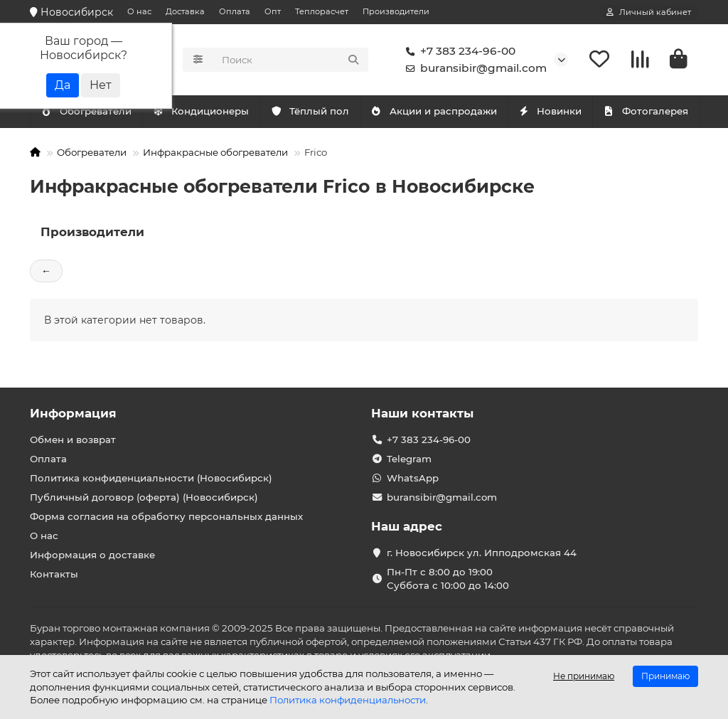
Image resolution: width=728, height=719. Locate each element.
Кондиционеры (89, 111)
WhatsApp (413, 478)
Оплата (235, 11)
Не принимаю (584, 676)
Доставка (185, 11)
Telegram (409, 459)
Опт (273, 11)
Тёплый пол (310, 111)
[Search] (291, 60)
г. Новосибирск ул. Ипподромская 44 (482, 553)
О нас (139, 11)
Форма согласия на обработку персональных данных (166, 516)
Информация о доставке (92, 555)
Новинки (550, 111)
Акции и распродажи (434, 111)
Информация (73, 413)
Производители (396, 11)
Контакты (54, 574)
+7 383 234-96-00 (458, 51)
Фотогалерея (646, 111)
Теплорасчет (322, 11)
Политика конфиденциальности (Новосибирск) (151, 478)
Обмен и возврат (73, 440)
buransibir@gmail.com (473, 68)
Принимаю (665, 676)
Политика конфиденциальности (348, 700)
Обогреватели (204, 111)
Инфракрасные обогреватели (215, 152)
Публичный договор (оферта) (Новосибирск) (144, 497)
